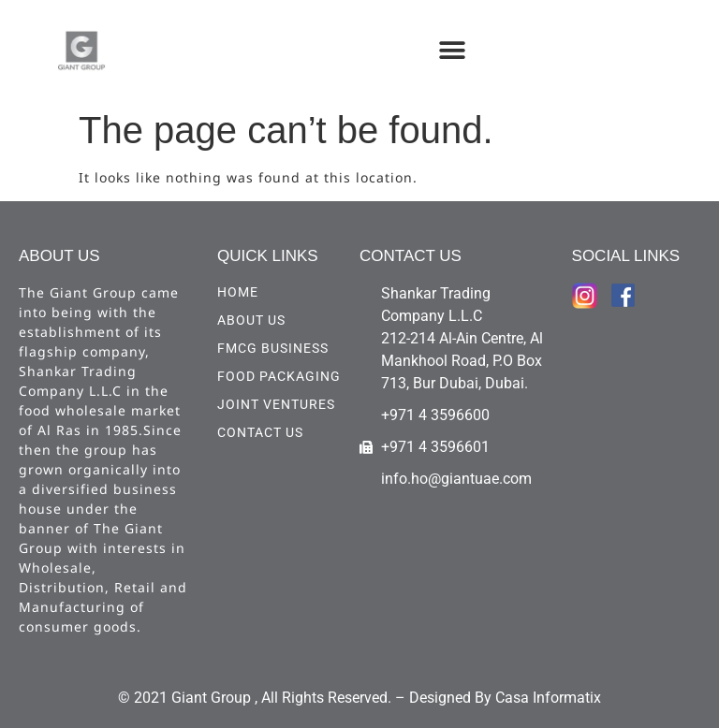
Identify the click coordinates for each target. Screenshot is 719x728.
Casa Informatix (548, 698)
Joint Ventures (276, 404)
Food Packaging (279, 376)
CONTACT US (260, 432)
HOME (238, 292)
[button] (453, 50)
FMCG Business (273, 348)
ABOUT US (251, 320)
